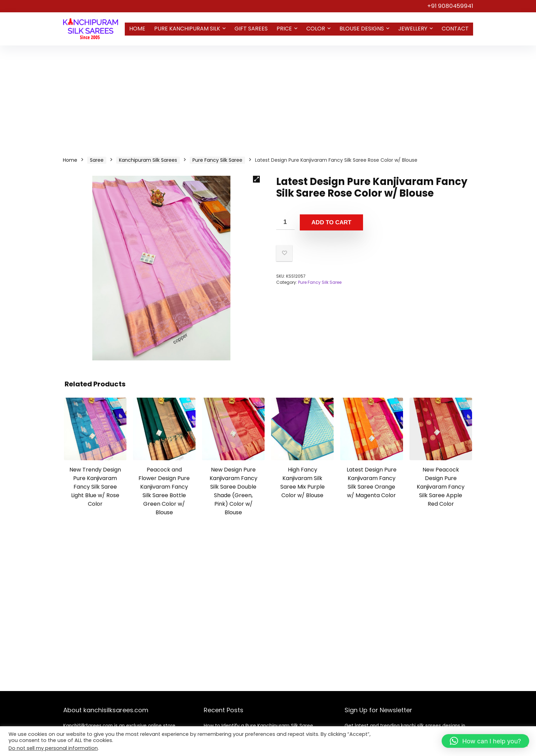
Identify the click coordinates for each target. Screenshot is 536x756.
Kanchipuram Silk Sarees (148, 160)
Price (284, 29)
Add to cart (331, 222)
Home (137, 29)
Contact (455, 29)
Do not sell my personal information (53, 748)
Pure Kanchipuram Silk (187, 29)
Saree (97, 160)
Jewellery (413, 29)
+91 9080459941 (450, 6)
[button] (256, 179)
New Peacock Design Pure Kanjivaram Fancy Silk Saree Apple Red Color (441, 487)
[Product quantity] (285, 222)
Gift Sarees (251, 29)
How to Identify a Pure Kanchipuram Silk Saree (258, 726)
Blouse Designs (362, 29)
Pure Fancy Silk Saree (217, 160)
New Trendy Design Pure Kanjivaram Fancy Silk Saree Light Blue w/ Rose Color (95, 487)
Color (316, 29)
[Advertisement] (268, 97)
